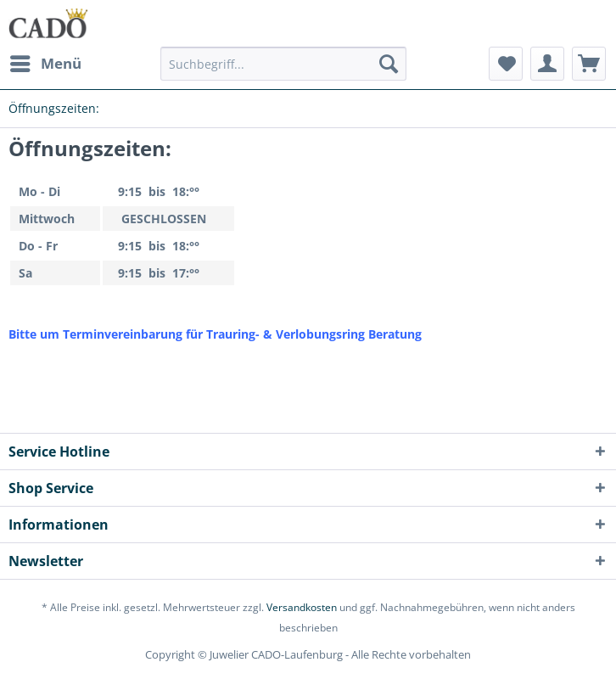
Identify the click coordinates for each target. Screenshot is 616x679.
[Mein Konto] (547, 64)
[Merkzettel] (506, 64)
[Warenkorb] (589, 64)
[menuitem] (45, 64)
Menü (46, 62)
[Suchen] (389, 64)
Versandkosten (302, 607)
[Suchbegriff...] (283, 64)
